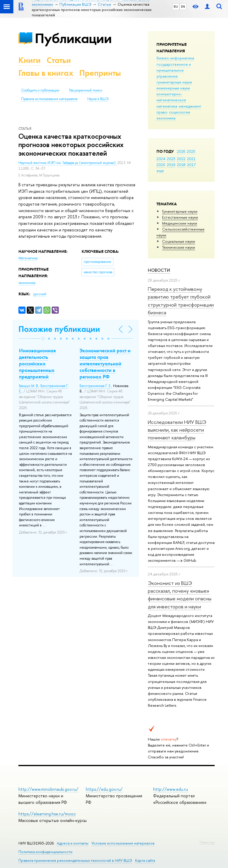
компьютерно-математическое (171, 97)
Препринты (100, 73)
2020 (161, 165)
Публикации (73, 38)
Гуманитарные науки (180, 211)
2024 (161, 159)
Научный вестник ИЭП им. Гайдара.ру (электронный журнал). (68, 163)
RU (176, 7)
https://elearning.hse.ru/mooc (47, 814)
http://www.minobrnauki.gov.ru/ (48, 789)
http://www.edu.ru (171, 789)
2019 (171, 165)
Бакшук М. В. (29, 386)
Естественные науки (180, 217)
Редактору (207, 842)
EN (183, 7)
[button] (43, 339)
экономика (166, 118)
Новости (159, 270)
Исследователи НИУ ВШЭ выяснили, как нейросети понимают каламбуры (177, 430)
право (162, 112)
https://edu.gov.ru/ (104, 789)
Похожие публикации (59, 329)
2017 (191, 165)
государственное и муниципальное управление (174, 70)
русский (40, 294)
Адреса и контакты (73, 843)
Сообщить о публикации (40, 90)
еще (160, 171)
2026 (181, 151)
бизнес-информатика (175, 58)
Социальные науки (179, 241)
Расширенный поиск (86, 90)
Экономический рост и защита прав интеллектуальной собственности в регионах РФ (105, 364)
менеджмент (190, 106)
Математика (28, 258)
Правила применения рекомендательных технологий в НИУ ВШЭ (75, 860)
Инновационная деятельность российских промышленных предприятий (37, 364)
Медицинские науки (180, 223)
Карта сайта (145, 860)
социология (179, 112)
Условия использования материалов (123, 843)
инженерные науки (173, 88)
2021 (191, 159)
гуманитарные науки (174, 82)
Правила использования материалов (49, 99)
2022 (181, 159)
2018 (181, 165)
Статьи (59, 60)
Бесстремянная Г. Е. (95, 386)
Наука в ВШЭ (98, 99)
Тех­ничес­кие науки (179, 247)
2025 (191, 151)
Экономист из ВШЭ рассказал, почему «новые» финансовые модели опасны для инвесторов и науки (180, 595)
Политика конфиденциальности (45, 852)
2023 (171, 159)
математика (167, 106)
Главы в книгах (46, 73)
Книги (30, 60)
